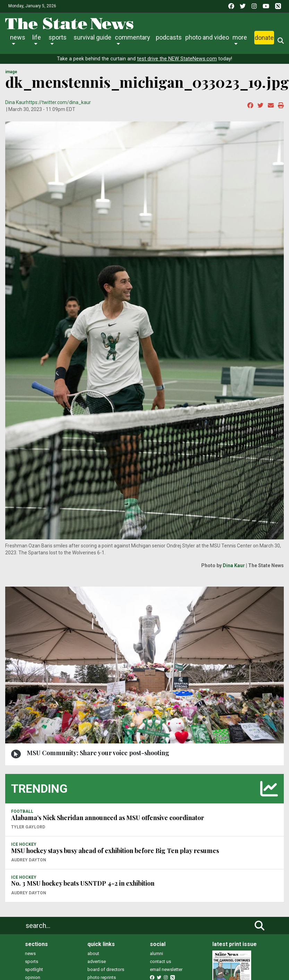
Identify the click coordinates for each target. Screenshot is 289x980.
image (11, 72)
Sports (58, 37)
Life (37, 37)
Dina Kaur (16, 102)
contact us (160, 961)
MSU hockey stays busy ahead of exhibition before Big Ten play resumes (115, 851)
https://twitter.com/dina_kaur (58, 102)
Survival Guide (92, 37)
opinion (33, 977)
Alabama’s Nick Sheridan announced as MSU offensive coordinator (108, 818)
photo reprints (102, 977)
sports (32, 961)
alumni (156, 953)
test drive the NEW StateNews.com (177, 59)
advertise (97, 961)
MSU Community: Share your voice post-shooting (98, 753)
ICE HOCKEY (24, 844)
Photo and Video (207, 37)
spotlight (34, 969)
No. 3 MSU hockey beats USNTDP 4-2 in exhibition (83, 883)
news (30, 953)
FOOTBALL (22, 811)
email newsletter (166, 969)
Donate (264, 38)
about (93, 953)
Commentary (133, 37)
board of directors (106, 969)
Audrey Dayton (29, 860)
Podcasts (169, 37)
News (18, 37)
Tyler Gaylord (28, 827)
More (240, 37)
